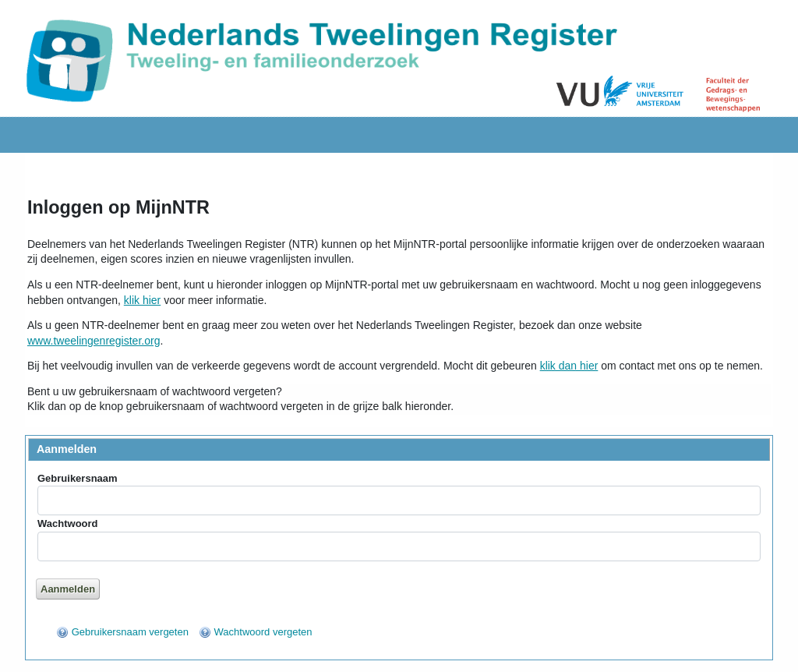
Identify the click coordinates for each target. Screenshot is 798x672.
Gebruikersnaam (78, 478)
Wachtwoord (68, 523)
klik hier (142, 300)
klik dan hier (569, 366)
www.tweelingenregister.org (94, 341)
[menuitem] (122, 632)
